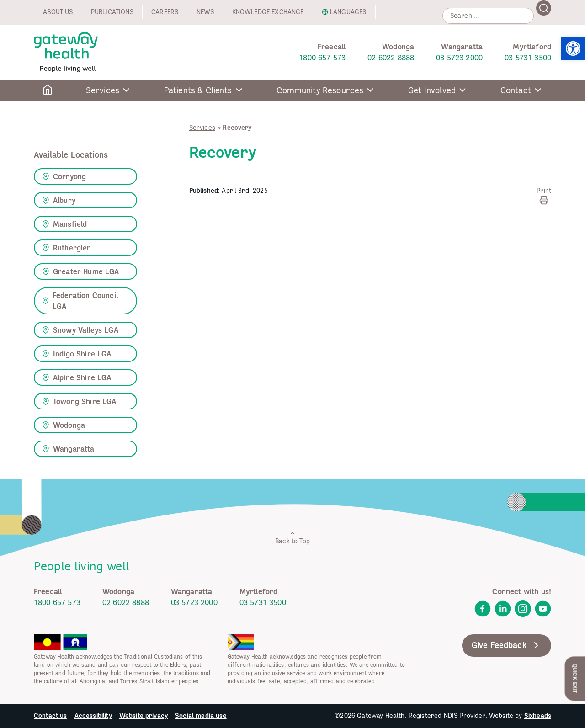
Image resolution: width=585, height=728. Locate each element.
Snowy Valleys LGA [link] (80, 330)
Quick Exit (575, 678)
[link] (573, 48)
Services (103, 90)
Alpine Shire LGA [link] (77, 377)
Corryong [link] (64, 176)
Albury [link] (59, 200)
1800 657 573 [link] (322, 58)
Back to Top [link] (292, 538)
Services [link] (202, 128)
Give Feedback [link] (507, 645)
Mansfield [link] (64, 224)
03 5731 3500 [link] (528, 58)
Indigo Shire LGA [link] (77, 354)
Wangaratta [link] (68, 449)
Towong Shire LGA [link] (79, 401)
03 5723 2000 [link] (459, 58)
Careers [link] (165, 12)
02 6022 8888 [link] (391, 58)
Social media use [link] (201, 716)
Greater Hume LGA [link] (81, 271)
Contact (516, 90)
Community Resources (320, 90)
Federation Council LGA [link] (80, 301)
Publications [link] (112, 12)
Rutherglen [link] (67, 248)
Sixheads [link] (538, 716)
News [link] (205, 12)
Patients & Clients (198, 90)
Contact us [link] (51, 716)
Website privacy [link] (144, 716)
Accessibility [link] (93, 716)
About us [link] (58, 12)
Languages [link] (348, 12)
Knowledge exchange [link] (268, 12)
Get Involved (432, 90)
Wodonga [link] (64, 425)
